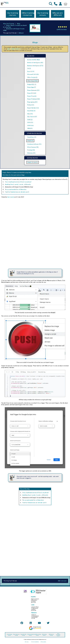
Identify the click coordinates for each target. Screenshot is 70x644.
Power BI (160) (32, 93)
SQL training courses (44, 635)
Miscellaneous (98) (33, 147)
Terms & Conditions (35, 642)
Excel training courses (9, 635)
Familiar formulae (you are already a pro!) (17, 192)
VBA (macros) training (51, 635)
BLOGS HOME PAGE (33, 60)
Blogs (19, 24)
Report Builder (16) (33, 108)
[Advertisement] (34, 233)
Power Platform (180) (33, 99)
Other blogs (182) (32, 81)
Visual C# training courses (58, 635)
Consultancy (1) (32, 137)
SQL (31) (30, 114)
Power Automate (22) (33, 90)
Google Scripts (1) (33, 162)
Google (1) (30, 141)
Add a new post (62, 581)
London (33, 605)
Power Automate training (16, 635)
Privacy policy (43, 642)
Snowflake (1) (31, 111)
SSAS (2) (30, 120)
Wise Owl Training (9, 24)
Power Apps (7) (31, 87)
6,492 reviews (62, 29)
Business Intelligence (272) (35, 66)
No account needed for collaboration (16, 189)
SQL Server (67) (32, 117)
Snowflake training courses (37, 635)
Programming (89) (32, 102)
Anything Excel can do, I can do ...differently (18, 184)
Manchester (34, 613)
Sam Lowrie (11, 197)
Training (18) (31, 150)
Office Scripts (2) (32, 77)
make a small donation (14, 49)
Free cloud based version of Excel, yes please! (18, 182)
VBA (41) (30, 128)
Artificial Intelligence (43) (35, 63)
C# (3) (29, 68)
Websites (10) (31, 153)
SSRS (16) (30, 125)
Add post (21, 33)
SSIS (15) (30, 122)
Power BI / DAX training (23, 635)
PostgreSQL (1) (32, 84)
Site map (27, 642)
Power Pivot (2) (32, 96)
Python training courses (30, 635)
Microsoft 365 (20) (33, 74)
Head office (33, 597)
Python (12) (31, 105)
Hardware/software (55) (34, 144)
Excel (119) (31, 71)
